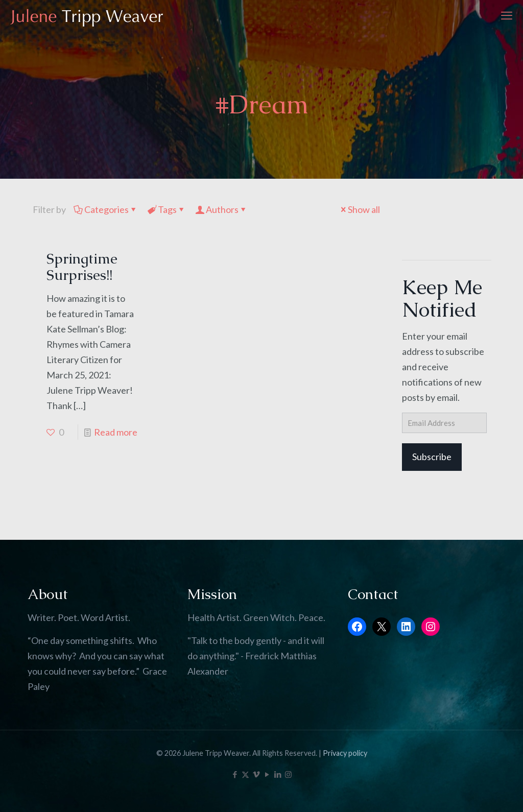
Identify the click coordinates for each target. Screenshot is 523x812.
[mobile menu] (507, 15)
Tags (167, 209)
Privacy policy (345, 753)
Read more (116, 432)
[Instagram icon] (288, 774)
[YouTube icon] (267, 774)
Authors (221, 209)
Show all (359, 209)
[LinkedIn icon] (278, 774)
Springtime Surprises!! (82, 267)
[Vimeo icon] (256, 774)
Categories (106, 209)
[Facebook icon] (235, 774)
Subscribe (432, 457)
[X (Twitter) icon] (245, 774)
